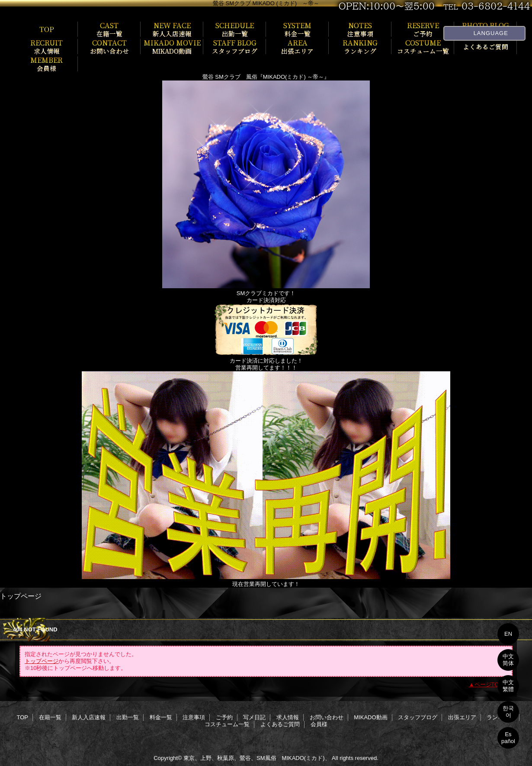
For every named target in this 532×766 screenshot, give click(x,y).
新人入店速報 (89, 717)
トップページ (42, 661)
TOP (47, 29)
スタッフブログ (418, 717)
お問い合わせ (327, 717)
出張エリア (462, 717)
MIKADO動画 (370, 717)
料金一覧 (161, 717)
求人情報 (288, 717)
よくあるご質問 (280, 724)
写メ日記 (254, 717)
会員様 (319, 724)
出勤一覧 (128, 717)
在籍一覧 (50, 717)
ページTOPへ (492, 684)
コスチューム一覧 (227, 724)
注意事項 (194, 717)
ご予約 (224, 717)
